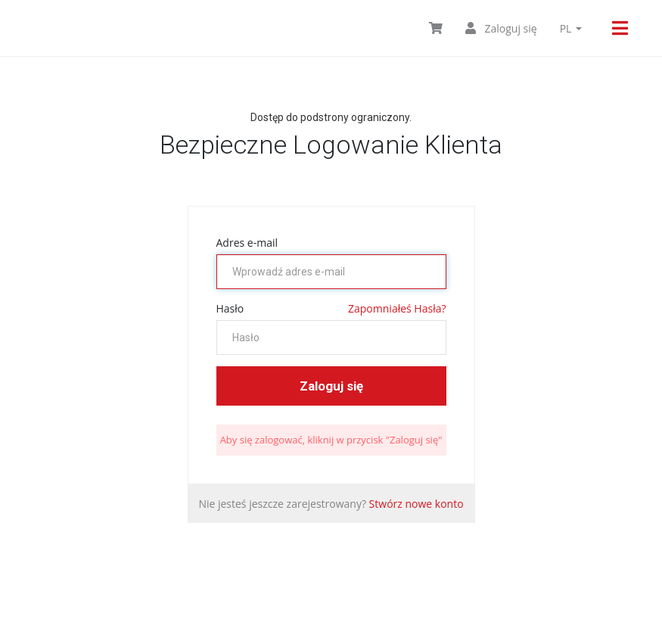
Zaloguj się (501, 28)
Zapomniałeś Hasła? (397, 308)
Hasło (230, 308)
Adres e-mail (247, 243)
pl (571, 28)
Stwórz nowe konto (416, 504)
